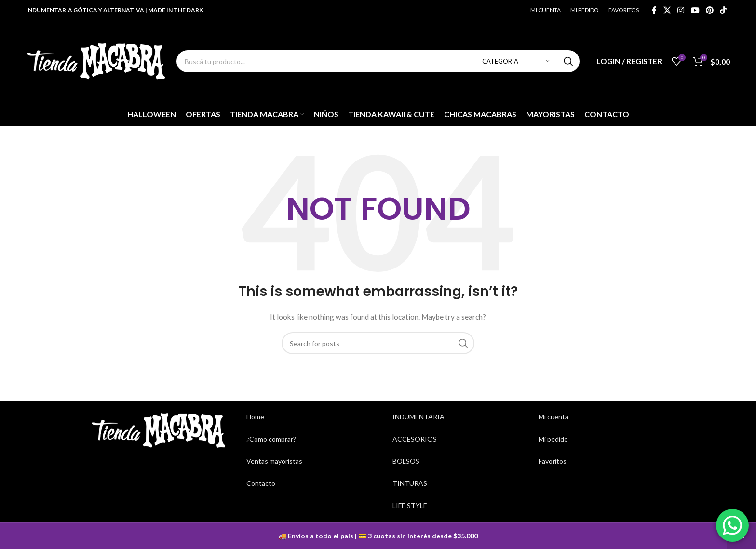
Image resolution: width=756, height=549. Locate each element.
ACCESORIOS (415, 439)
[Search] (378, 61)
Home (255, 417)
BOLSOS (406, 461)
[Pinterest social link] (709, 10)
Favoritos (553, 461)
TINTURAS (410, 483)
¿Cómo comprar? (271, 439)
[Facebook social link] (654, 10)
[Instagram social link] (681, 10)
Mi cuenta (553, 417)
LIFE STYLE (410, 505)
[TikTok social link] (723, 10)
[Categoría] (516, 61)
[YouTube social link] (695, 10)
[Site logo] (96, 60)
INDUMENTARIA (418, 417)
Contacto (261, 483)
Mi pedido (553, 439)
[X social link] (667, 10)
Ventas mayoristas (274, 461)
